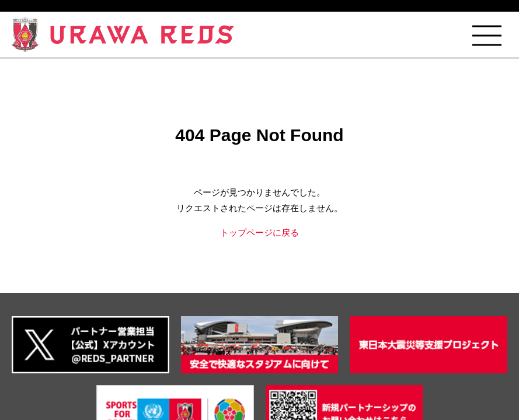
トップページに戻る (259, 232)
